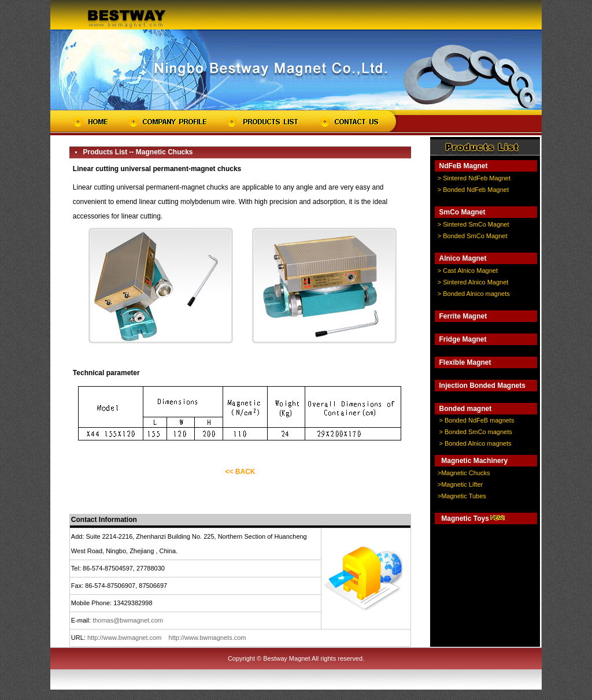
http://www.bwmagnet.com (124, 638)
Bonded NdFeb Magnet (476, 190)
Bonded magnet (465, 409)
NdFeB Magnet (463, 166)
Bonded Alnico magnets (476, 294)
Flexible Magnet (465, 362)
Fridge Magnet (462, 339)
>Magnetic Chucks (464, 473)
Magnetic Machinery (474, 461)
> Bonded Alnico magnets (475, 443)
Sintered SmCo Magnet (476, 224)
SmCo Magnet (462, 212)
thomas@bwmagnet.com (128, 620)
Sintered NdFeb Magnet (477, 178)
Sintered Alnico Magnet (476, 282)
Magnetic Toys (465, 518)
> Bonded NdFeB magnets (476, 420)
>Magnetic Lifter (460, 484)
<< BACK (240, 472)
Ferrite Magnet (463, 316)
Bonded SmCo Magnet (475, 236)
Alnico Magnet (462, 258)
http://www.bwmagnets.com (208, 638)
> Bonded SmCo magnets (475, 432)
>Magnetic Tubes (462, 496)
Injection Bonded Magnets (482, 386)
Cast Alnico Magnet (470, 271)
